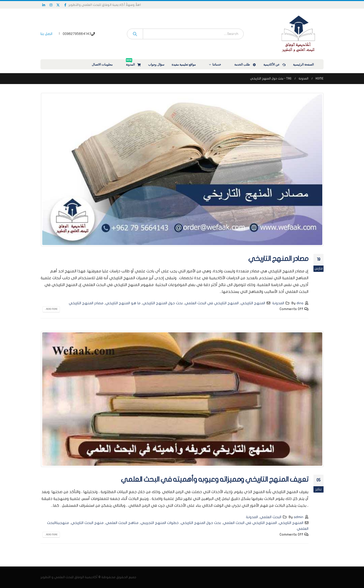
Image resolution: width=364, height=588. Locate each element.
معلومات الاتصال (105, 64)
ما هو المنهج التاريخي (123, 303)
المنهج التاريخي (253, 303)
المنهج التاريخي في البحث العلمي (212, 303)
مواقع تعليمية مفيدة (187, 64)
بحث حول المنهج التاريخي (163, 303)
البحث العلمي (271, 517)
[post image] (182, 170)
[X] (58, 5)
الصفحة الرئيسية (307, 64)
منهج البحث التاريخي (87, 523)
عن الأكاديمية (275, 64)
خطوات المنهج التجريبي (160, 523)
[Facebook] (65, 5)
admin (299, 517)
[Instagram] (51, 5)
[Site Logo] (298, 34)
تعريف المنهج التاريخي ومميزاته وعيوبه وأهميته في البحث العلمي (215, 480)
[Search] (135, 34)
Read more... (51, 309)
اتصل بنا (46, 34)
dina (300, 303)
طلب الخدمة (245, 64)
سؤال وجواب (156, 64)
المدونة (134, 63)
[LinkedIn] (44, 5)
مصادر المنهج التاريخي (278, 259)
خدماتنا (220, 64)
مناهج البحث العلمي (122, 523)
